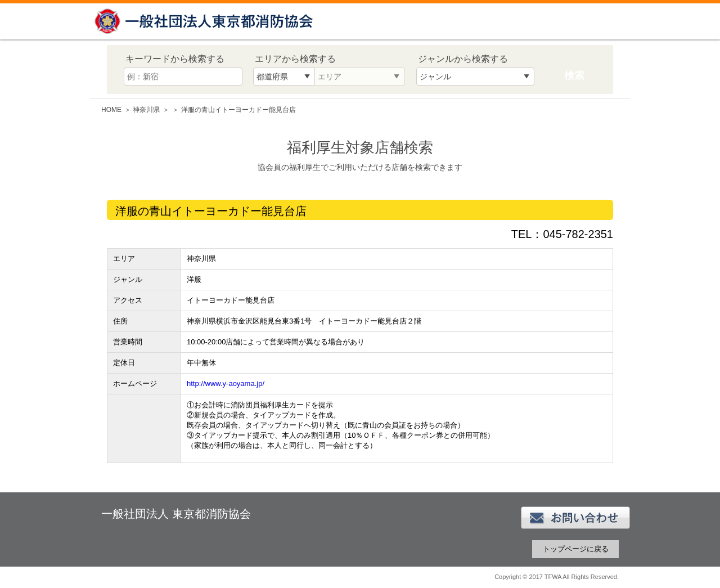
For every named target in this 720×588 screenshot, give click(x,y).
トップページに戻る (576, 549)
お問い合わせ (575, 518)
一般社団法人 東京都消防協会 (205, 21)
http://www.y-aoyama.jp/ (226, 383)
